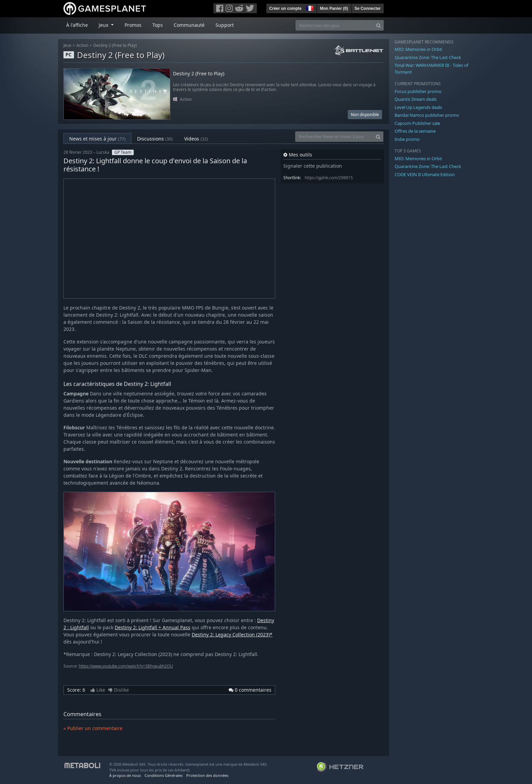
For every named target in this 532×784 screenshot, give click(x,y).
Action (82, 45)
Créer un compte (286, 8)
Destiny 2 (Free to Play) (115, 45)
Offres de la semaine (415, 131)
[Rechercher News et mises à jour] (334, 137)
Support (225, 25)
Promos (133, 25)
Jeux (67, 45)
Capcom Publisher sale (417, 123)
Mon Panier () (334, 8)
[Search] (378, 25)
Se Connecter (368, 8)
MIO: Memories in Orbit (418, 49)
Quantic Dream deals (416, 99)
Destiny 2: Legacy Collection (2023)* (232, 634)
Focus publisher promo (418, 91)
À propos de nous (125, 775)
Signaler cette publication (313, 166)
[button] (309, 7)
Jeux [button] (104, 25)
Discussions (155, 139)
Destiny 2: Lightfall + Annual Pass (153, 627)
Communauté (189, 25)
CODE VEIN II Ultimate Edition (425, 174)
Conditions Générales (164, 775)
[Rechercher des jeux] (335, 25)
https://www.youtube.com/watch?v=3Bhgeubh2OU (126, 666)
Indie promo (407, 139)
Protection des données (207, 775)
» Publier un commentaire (93, 728)
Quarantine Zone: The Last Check (428, 57)
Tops (158, 25)
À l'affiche (77, 25)
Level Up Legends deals (418, 107)
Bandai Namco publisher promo (427, 115)
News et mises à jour (97, 139)
